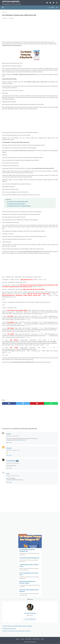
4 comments (11, 18)
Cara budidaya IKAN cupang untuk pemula (16, 204)
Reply (7, 443)
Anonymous (9, 448)
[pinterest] (37, 403)
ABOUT (43, 639)
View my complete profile (30, 619)
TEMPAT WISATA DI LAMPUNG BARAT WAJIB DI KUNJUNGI (18, 626)
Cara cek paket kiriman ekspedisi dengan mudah (17, 202)
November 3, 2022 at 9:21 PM (13, 436)
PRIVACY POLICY (36, 639)
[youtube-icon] (50, 3)
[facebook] (9, 403)
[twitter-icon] (53, 3)
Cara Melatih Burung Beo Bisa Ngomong (29, 558)
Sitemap (23, 639)
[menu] (3, 8)
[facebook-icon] (47, 3)
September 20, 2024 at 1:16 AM (13, 450)
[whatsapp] (51, 403)
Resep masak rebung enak (10, 629)
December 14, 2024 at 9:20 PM (13, 463)
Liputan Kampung (11, 2)
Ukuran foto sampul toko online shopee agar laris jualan (17, 631)
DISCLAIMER (28, 639)
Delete (10, 443)
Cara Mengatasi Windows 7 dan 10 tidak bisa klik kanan (19, 206)
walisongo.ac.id (22, 440)
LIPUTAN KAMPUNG (11, 461)
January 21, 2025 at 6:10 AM (12, 476)
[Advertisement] (30, 30)
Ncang (8, 474)
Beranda (18, 639)
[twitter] (23, 403)
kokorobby (9, 434)
